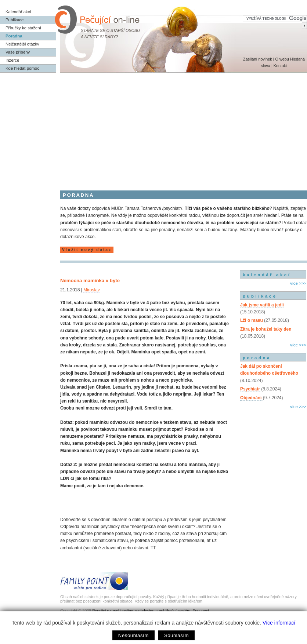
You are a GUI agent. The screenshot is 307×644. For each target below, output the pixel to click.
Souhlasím (176, 635)
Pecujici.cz (102, 611)
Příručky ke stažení (23, 28)
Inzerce (12, 60)
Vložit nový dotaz (87, 250)
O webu (282, 59)
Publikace (15, 20)
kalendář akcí (267, 275)
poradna (257, 358)
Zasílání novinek (258, 59)
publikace (260, 296)
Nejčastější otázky (22, 44)
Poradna (14, 36)
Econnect (201, 611)
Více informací (279, 623)
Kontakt (280, 66)
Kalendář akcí (18, 12)
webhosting (123, 611)
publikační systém (174, 611)
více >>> (298, 283)
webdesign (145, 611)
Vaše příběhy (18, 52)
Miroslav (92, 290)
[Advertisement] (153, 128)
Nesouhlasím (133, 635)
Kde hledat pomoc (22, 68)
